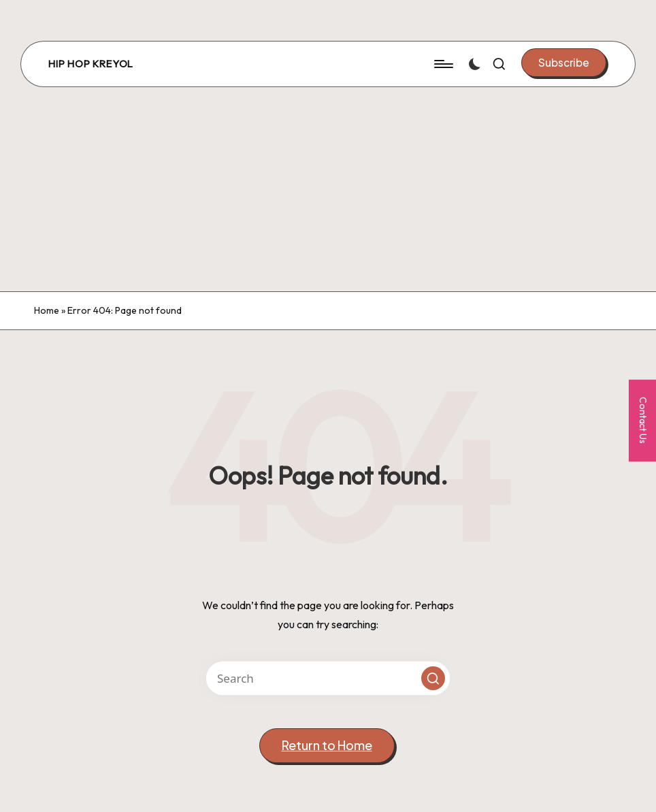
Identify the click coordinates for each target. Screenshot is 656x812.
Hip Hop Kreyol (91, 64)
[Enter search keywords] (328, 678)
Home (47, 310)
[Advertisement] (328, 189)
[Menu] (443, 64)
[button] (564, 63)
